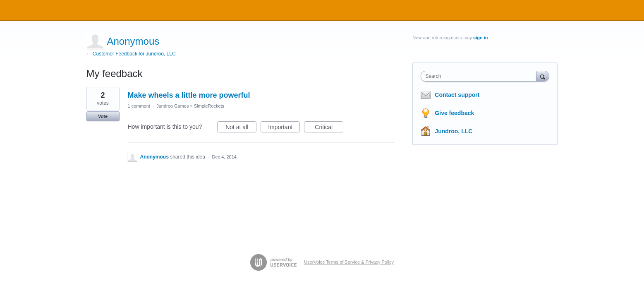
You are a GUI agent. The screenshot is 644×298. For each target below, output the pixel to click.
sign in (480, 38)
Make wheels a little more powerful (189, 95)
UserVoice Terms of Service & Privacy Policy (349, 262)
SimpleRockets (209, 106)
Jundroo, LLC (454, 131)
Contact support (457, 95)
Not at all (241, 128)
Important (284, 128)
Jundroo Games (172, 106)
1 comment (139, 106)
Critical (329, 128)
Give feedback (454, 113)
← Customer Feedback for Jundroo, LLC (131, 54)
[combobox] (480, 76)
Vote (103, 116)
